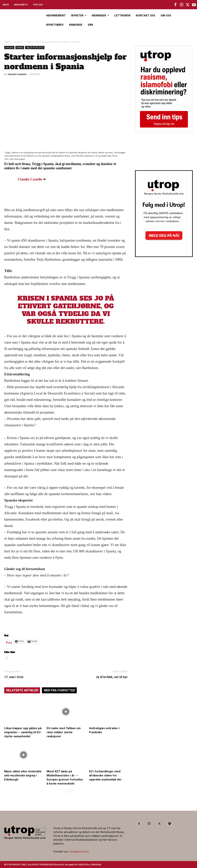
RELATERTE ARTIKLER (22, 690)
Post (9, 642)
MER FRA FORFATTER (59, 690)
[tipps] (164, 131)
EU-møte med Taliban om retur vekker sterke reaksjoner (64, 732)
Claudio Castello (17, 74)
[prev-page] (65, 791)
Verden (20, 47)
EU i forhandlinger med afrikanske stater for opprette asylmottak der (105, 775)
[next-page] (71, 791)
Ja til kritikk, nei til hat (111, 677)
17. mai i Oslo (14, 677)
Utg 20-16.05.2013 (35, 47)
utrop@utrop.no (79, 851)
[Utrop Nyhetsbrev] (164, 256)
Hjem (7, 42)
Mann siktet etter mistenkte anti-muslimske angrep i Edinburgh (23, 775)
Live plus (18, 42)
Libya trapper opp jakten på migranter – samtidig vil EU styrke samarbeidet (23, 732)
